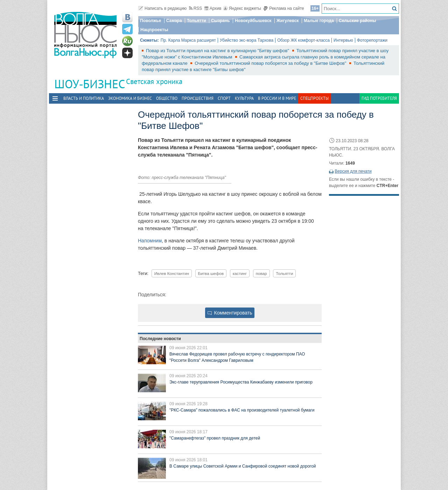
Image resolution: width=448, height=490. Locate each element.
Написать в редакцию (162, 8)
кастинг (240, 273)
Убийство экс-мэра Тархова (247, 40)
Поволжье (150, 21)
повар (261, 273)
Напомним (150, 241)
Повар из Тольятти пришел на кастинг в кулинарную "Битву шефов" (218, 51)
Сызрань (220, 21)
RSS (196, 8)
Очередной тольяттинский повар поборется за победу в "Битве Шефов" (271, 63)
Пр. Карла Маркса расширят (188, 40)
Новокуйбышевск (253, 21)
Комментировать (230, 313)
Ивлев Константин (172, 273)
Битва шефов (211, 273)
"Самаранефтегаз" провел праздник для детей (215, 438)
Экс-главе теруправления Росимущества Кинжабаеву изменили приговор (241, 382)
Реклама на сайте (284, 8)
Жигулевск (288, 21)
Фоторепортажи (372, 40)
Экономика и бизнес (130, 98)
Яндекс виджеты (242, 8)
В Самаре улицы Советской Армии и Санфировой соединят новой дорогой (243, 466)
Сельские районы (358, 21)
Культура (244, 98)
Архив (213, 8)
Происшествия (198, 98)
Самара (174, 21)
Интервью (343, 40)
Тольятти (197, 21)
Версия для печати (353, 171)
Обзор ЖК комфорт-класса (303, 40)
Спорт (224, 98)
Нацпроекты (154, 30)
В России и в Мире (277, 98)
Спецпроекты (314, 98)
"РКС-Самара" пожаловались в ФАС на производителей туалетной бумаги (242, 410)
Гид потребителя (379, 98)
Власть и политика (84, 98)
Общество (167, 98)
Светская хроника (154, 81)
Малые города (319, 21)
